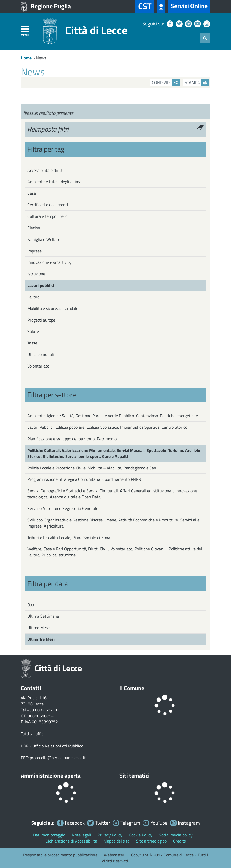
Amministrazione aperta (51, 776)
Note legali (81, 835)
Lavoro (33, 297)
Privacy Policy (110, 835)
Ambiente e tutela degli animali (55, 182)
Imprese (34, 251)
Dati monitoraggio (49, 835)
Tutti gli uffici (33, 734)
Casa (32, 193)
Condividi (166, 82)
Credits (179, 841)
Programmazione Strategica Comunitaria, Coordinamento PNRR (84, 479)
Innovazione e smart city (49, 262)
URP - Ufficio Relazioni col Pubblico (52, 746)
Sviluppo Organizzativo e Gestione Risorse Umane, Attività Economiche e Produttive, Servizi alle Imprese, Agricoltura (113, 523)
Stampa (197, 82)
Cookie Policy (141, 835)
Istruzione (36, 274)
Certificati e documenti (48, 205)
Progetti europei (42, 320)
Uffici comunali (41, 354)
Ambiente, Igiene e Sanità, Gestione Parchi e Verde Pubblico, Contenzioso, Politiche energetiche (113, 416)
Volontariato (38, 366)
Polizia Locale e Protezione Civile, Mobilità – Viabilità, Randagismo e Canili (93, 468)
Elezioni (34, 228)
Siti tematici (135, 776)
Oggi (31, 605)
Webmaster (114, 855)
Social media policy (176, 835)
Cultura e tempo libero (47, 216)
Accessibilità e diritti (46, 170)
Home (26, 58)
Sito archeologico (151, 841)
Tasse (32, 343)
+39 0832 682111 (43, 710)
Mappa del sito (117, 841)
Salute (33, 331)
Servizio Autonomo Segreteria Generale (63, 508)
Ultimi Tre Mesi (41, 639)
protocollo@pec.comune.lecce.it (58, 758)
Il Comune (132, 688)
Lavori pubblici (41, 285)
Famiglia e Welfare (44, 239)
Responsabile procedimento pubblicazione (60, 855)
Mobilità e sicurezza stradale (53, 308)
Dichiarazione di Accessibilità (71, 841)
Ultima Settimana (43, 616)
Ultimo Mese (39, 628)
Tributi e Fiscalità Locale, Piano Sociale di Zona (69, 538)
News (41, 58)
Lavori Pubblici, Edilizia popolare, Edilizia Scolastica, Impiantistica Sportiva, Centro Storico (107, 427)
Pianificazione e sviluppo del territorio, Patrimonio (72, 439)
